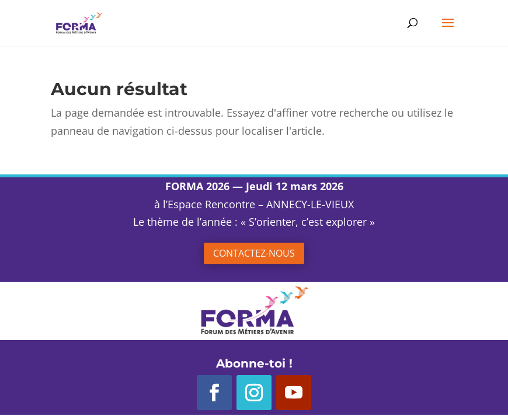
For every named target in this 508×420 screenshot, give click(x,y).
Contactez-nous (254, 253)
